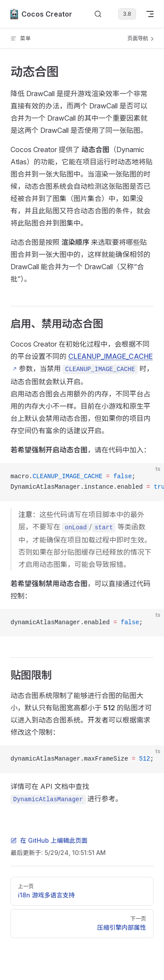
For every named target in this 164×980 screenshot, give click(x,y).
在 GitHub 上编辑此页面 (49, 840)
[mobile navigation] (150, 14)
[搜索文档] (98, 14)
